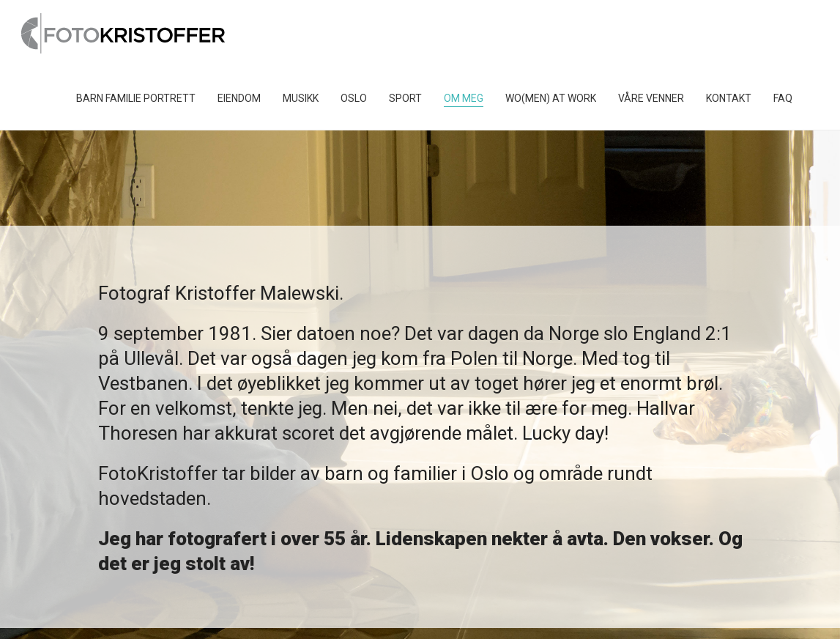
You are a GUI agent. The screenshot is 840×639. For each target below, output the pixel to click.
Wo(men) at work (551, 98)
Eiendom (239, 98)
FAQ (783, 98)
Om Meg (464, 98)
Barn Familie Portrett (136, 98)
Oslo (354, 98)
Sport (405, 98)
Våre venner (651, 98)
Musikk (301, 98)
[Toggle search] (814, 98)
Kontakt (729, 98)
